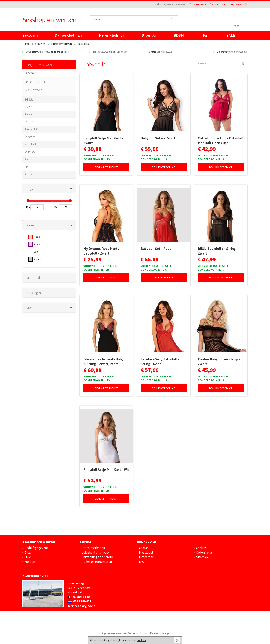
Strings (28, 174)
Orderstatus (204, 552)
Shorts (28, 159)
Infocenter (146, 557)
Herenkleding (112, 35)
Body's (28, 114)
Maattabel (146, 552)
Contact (144, 548)
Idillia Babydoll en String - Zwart (218, 251)
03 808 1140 (79, 597)
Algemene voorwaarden (114, 633)
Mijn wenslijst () (238, 4)
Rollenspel (30, 152)
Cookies (201, 548)
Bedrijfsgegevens (36, 548)
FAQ (142, 562)
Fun (206, 35)
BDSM (180, 35)
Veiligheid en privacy (96, 552)
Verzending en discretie (98, 557)
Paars (37, 244)
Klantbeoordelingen (160, 633)
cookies (141, 640)
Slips (27, 167)
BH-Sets (29, 99)
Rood (37, 237)
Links (28, 557)
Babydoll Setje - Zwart (158, 138)
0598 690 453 (79, 601)
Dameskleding (68, 35)
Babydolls (30, 73)
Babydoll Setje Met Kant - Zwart (103, 140)
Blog (28, 552)
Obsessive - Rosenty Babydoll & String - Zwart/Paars (106, 361)
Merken (30, 562)
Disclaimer (133, 633)
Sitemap (202, 557)
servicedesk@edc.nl (82, 606)
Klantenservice (198, 4)
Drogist (149, 35)
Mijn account (217, 4)
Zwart (37, 259)
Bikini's (28, 107)
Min (28, 207)
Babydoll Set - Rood (156, 249)
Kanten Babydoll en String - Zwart (219, 361)
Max (56, 207)
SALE (231, 35)
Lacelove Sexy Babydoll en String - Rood (161, 361)
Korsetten (30, 137)
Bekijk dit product (106, 167)
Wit (36, 252)
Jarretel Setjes (32, 129)
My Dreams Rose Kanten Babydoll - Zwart (102, 251)
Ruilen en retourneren (97, 562)
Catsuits (29, 122)
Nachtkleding (32, 144)
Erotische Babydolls (37, 82)
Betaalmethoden (93, 548)
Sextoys (30, 35)
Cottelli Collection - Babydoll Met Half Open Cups (220, 140)
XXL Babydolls (34, 90)
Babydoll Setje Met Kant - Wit (106, 470)
